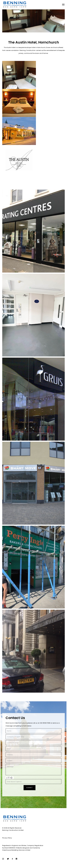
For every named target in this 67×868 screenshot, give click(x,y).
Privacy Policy (7, 838)
